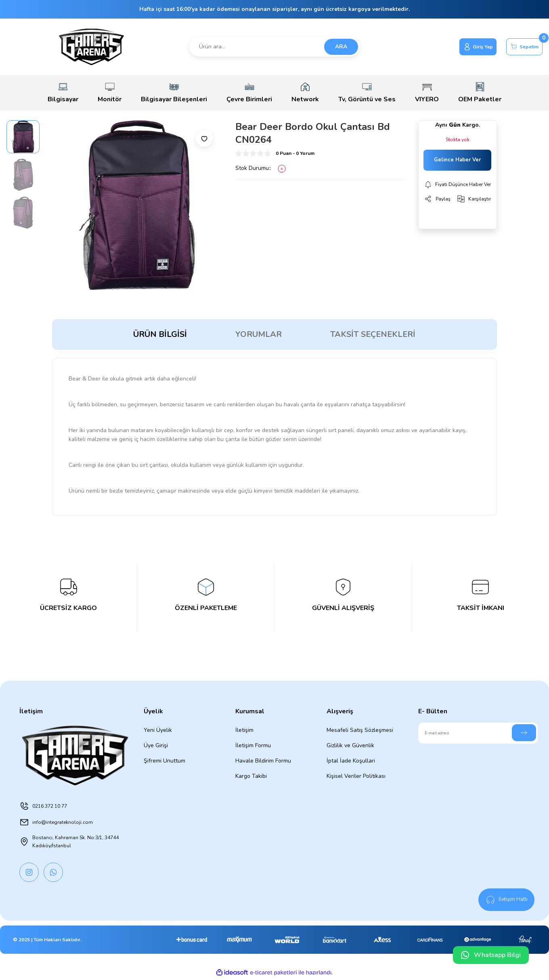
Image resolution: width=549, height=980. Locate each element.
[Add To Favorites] (204, 138)
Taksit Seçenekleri (373, 334)
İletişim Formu (253, 745)
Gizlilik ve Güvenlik (350, 745)
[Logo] (91, 47)
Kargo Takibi (251, 776)
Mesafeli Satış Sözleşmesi (360, 730)
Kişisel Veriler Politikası (356, 776)
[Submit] (524, 733)
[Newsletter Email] (478, 733)
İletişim (244, 730)
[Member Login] (464, 47)
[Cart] (520, 47)
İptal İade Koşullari (351, 761)
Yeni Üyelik (158, 730)
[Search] (274, 47)
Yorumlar (259, 334)
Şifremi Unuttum (164, 761)
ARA (341, 47)
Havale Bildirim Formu (263, 761)
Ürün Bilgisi (160, 334)
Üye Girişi (156, 745)
